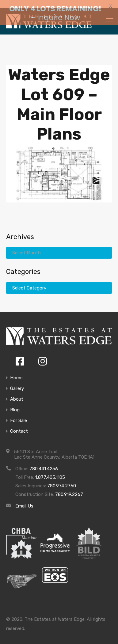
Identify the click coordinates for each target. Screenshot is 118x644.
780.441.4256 (44, 463)
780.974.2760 (62, 480)
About (17, 394)
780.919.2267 (69, 489)
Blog (15, 404)
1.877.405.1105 (50, 472)
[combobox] (59, 282)
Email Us (24, 500)
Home (16, 372)
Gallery (17, 383)
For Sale (19, 415)
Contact (19, 426)
